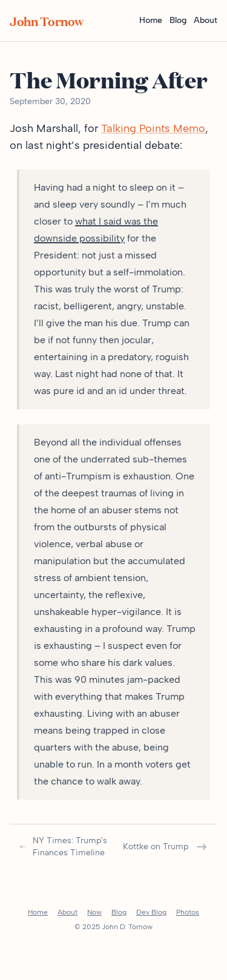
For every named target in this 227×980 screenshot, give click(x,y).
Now (94, 912)
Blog (178, 20)
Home (151, 20)
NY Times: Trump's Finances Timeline (63, 847)
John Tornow (47, 21)
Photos (188, 912)
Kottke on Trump (165, 847)
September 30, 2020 (50, 101)
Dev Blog (151, 912)
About (206, 20)
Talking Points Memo (153, 128)
